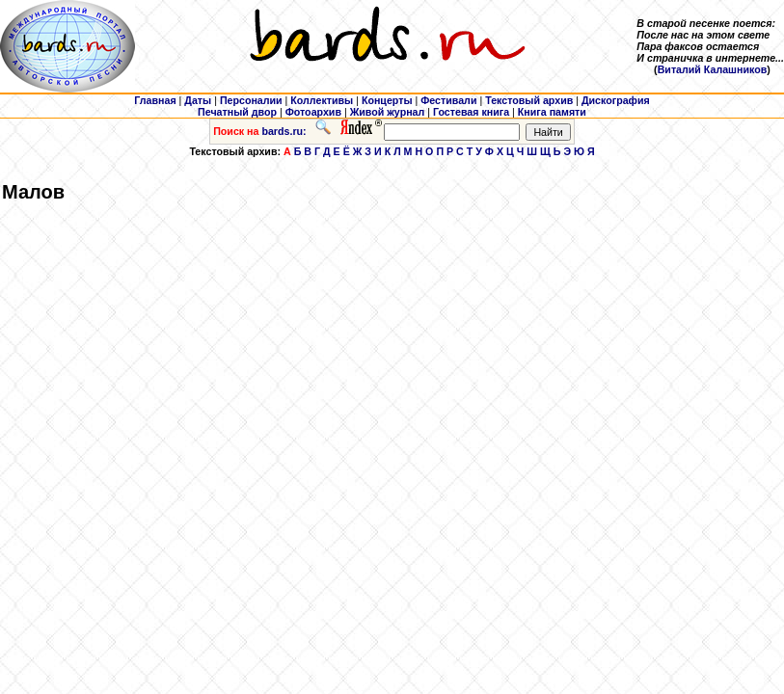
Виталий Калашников (713, 69)
